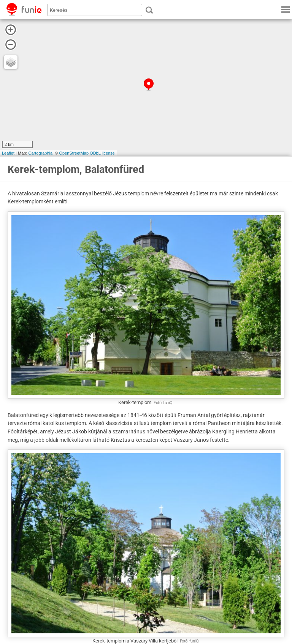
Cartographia (41, 153)
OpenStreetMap (74, 153)
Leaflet (8, 153)
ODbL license (102, 153)
